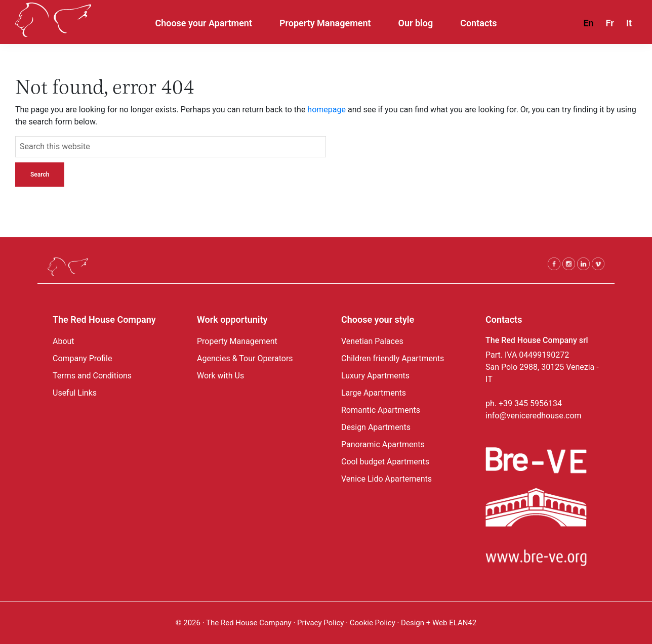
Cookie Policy (374, 623)
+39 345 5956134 (530, 403)
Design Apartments (376, 427)
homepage (327, 110)
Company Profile (82, 358)
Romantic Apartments (381, 410)
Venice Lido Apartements (386, 479)
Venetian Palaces (372, 341)
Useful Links (75, 393)
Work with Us (220, 376)
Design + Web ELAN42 (439, 623)
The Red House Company (249, 623)
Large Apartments (374, 393)
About (64, 341)
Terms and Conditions (92, 376)
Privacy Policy (320, 623)
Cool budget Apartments (385, 462)
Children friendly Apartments (393, 358)
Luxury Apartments (375, 376)
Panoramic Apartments (383, 444)
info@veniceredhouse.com (534, 416)
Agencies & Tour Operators (245, 358)
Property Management (237, 341)
